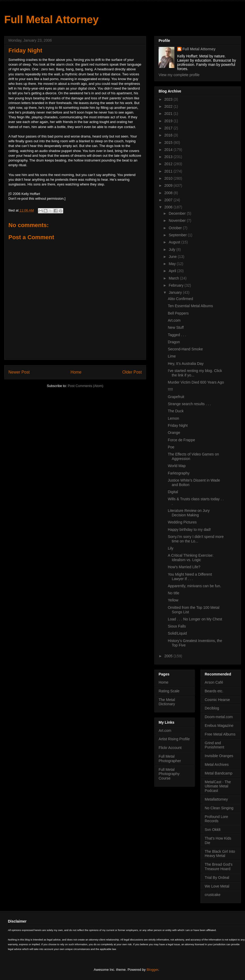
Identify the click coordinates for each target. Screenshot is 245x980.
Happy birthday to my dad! (189, 530)
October (176, 228)
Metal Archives (217, 765)
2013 (169, 157)
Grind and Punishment (214, 745)
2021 (169, 114)
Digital (173, 492)
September (178, 235)
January (176, 292)
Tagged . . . (177, 335)
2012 (169, 164)
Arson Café (214, 682)
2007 (169, 200)
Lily (171, 548)
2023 (169, 99)
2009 (169, 185)
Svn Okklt (213, 830)
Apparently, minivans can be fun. (194, 586)
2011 (169, 171)
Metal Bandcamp (219, 773)
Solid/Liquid (177, 633)
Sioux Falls (177, 626)
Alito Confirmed (180, 299)
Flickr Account (170, 748)
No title (174, 593)
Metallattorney (216, 799)
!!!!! (170, 389)
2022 (169, 106)
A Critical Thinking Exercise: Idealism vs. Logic (191, 558)
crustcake (213, 895)
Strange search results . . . (189, 404)
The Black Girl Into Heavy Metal (220, 854)
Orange (174, 433)
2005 (169, 656)
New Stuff (176, 327)
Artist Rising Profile (174, 739)
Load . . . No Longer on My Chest (195, 619)
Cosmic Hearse (217, 700)
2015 (169, 143)
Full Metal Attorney (52, 19)
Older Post (132, 372)
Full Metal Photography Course (169, 774)
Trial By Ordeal (217, 878)
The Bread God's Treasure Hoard (219, 867)
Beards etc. (214, 691)
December (178, 213)
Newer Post (19, 372)
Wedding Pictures (182, 522)
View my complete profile (179, 75)
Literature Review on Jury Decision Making (189, 513)
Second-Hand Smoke (185, 349)
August (175, 242)
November (178, 220)
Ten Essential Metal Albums (190, 306)
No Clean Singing (219, 808)
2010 (169, 178)
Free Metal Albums (220, 734)
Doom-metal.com (219, 717)
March (174, 278)
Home (76, 372)
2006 (169, 207)
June (173, 257)
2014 (169, 150)
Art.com (174, 320)
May (173, 264)
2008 (169, 193)
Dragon (174, 342)
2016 (169, 135)
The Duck (176, 411)
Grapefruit (176, 397)
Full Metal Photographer (170, 759)
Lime (172, 356)
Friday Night (178, 425)
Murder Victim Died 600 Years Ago (196, 382)
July (172, 249)
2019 (169, 121)
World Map (177, 466)
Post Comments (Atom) (85, 386)
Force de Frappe (182, 440)
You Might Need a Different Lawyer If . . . (190, 577)
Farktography (179, 473)
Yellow (173, 600)
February (177, 285)
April (173, 271)
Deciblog (212, 708)
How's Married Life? (184, 567)
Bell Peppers (178, 313)
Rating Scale (169, 691)
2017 (169, 128)
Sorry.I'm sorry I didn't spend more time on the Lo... (196, 539)
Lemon (173, 418)
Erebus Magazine (219, 726)
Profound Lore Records (216, 819)
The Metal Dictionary (167, 702)
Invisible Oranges (219, 756)
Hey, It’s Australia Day (186, 364)
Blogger (152, 970)
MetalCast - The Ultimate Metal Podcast (218, 786)
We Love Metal (217, 886)
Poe (171, 447)
